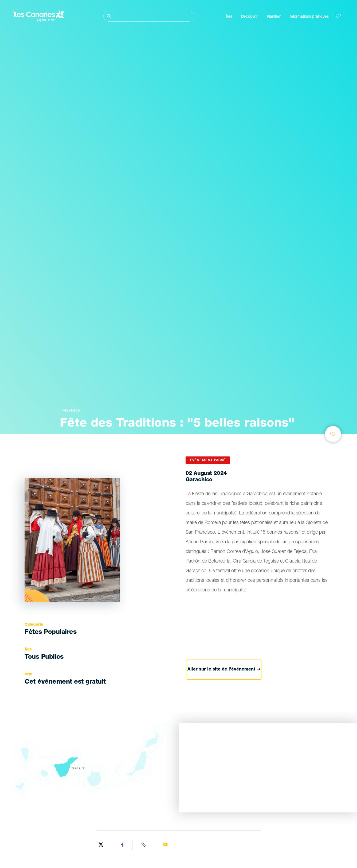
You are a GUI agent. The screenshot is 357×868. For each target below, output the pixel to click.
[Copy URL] (144, 845)
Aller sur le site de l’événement (224, 670)
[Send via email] (165, 845)
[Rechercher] (149, 16)
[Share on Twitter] (101, 845)
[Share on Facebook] (123, 845)
